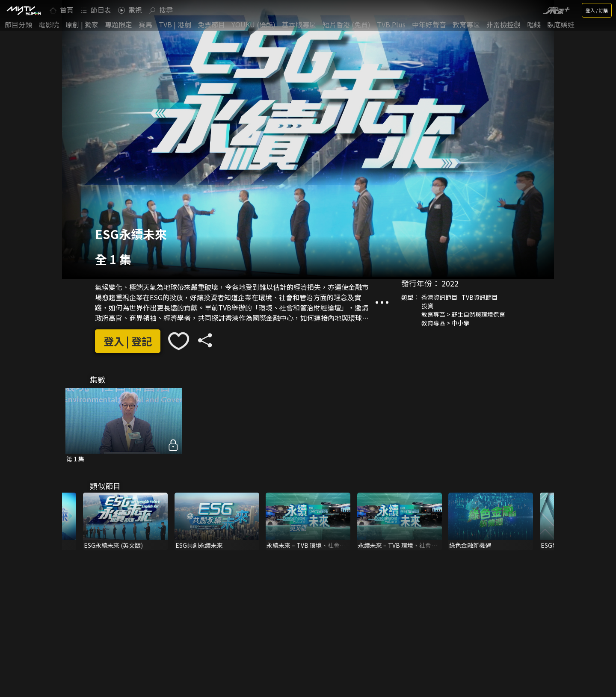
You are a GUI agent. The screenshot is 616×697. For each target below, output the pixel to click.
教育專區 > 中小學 (445, 323)
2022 (450, 283)
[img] (24, 10)
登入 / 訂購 (597, 10)
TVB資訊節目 (480, 297)
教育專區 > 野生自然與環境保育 (463, 314)
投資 (427, 306)
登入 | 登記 (128, 341)
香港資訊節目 (439, 297)
